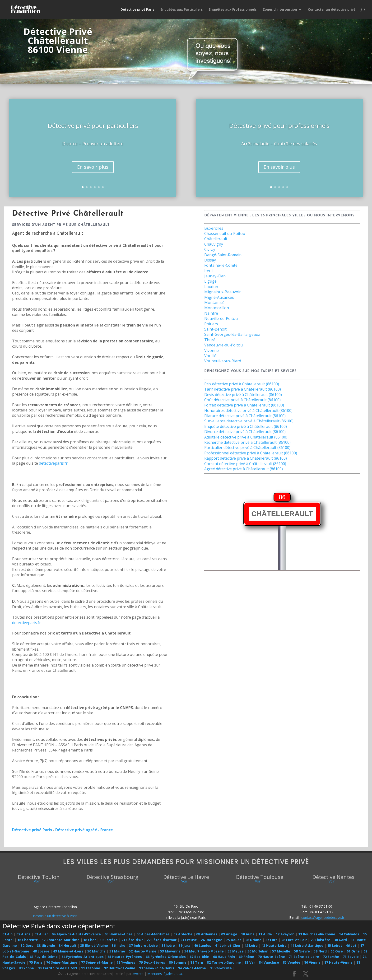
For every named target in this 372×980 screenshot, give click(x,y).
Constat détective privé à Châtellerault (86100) (245, 464)
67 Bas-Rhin (199, 957)
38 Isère (168, 945)
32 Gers (27, 945)
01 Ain (7, 934)
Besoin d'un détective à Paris (55, 916)
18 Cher (90, 940)
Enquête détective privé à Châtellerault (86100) (246, 426)
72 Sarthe (331, 957)
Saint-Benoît (215, 329)
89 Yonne (26, 968)
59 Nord (320, 951)
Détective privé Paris (137, 10)
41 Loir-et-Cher (228, 945)
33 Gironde (46, 945)
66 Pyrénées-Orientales (166, 957)
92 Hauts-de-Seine (120, 968)
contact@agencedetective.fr (323, 917)
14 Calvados (349, 934)
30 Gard (340, 940)
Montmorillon (217, 308)
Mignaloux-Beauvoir (223, 292)
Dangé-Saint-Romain (223, 255)
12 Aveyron (285, 934)
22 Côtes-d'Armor (162, 940)
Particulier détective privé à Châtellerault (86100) (247, 448)
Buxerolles (214, 228)
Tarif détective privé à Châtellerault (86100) (243, 389)
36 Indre (119, 945)
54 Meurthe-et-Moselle (204, 951)
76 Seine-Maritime (62, 962)
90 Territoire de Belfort (58, 968)
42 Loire (251, 945)
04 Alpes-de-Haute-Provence (76, 934)
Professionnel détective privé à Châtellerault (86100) (251, 453)
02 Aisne (23, 934)
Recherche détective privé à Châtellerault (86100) (247, 442)
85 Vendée (292, 962)
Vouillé (210, 356)
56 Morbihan (258, 951)
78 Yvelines (126, 962)
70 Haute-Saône (271, 957)
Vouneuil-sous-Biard (223, 361)
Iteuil (209, 271)
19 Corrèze (109, 940)
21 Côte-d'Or (132, 940)
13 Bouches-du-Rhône (317, 934)
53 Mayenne (170, 951)
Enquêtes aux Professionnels (233, 10)
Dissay (210, 260)
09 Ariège (229, 934)
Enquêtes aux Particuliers (181, 10)
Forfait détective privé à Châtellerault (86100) (244, 405)
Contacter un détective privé (332, 10)
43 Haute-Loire (274, 945)
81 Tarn (197, 962)
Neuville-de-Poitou (221, 318)
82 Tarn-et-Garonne (224, 962)
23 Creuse (189, 940)
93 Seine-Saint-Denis (157, 968)
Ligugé (210, 281)
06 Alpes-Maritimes (153, 934)
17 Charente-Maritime (61, 940)
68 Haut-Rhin (224, 957)
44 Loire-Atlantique (307, 945)
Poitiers (211, 324)
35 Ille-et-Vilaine (94, 945)
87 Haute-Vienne (338, 962)
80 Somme (178, 962)
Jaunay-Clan (215, 276)
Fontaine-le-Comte (221, 265)
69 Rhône (246, 957)
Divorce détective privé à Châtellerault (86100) (245, 432)
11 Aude (265, 934)
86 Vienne (312, 962)
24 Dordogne (212, 940)
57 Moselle (281, 951)
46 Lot (351, 945)
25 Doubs (234, 940)
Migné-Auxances (219, 297)
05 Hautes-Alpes (119, 934)
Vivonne (212, 350)
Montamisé (214, 303)
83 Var (250, 962)
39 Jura (184, 945)
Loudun (211, 287)
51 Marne (117, 951)
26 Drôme (253, 940)
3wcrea (138, 974)
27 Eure (271, 940)
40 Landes (203, 945)
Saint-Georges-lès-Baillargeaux (232, 334)
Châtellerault (216, 239)
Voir (37, 881)
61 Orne (353, 951)
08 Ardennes (207, 934)
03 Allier (41, 934)
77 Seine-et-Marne (97, 962)
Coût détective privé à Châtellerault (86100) (242, 400)
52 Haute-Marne (143, 951)
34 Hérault (68, 945)
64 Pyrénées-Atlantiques (83, 957)
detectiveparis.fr (53, 463)
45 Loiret (335, 945)
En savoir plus (93, 169)
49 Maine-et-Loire (68, 951)
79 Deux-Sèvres (152, 962)
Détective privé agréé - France (84, 830)
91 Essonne (91, 968)
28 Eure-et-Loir (294, 940)
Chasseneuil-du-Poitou (225, 233)
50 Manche (96, 951)
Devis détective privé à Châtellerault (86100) (243, 395)
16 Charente (28, 940)
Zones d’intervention (280, 10)
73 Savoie (351, 957)
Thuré (210, 340)
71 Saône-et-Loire (304, 957)
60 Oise (337, 951)
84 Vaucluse (269, 962)
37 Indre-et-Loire (143, 945)
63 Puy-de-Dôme (44, 957)
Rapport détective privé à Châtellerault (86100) (246, 458)
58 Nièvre (302, 951)
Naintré (211, 313)
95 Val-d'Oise (221, 968)
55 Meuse (236, 951)
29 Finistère (320, 940)
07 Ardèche (183, 934)
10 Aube (248, 934)
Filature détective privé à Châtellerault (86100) (245, 416)
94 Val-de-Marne (192, 968)
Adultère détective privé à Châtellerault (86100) (246, 437)
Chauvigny (214, 244)
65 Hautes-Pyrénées (125, 957)
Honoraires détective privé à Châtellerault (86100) (248, 411)
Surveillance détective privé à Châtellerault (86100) (249, 421)
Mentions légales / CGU (165, 974)
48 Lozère (41, 951)
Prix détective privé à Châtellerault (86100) (242, 384)
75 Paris (36, 962)
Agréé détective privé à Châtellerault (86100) (244, 469)
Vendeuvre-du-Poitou (223, 345)
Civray (210, 249)
